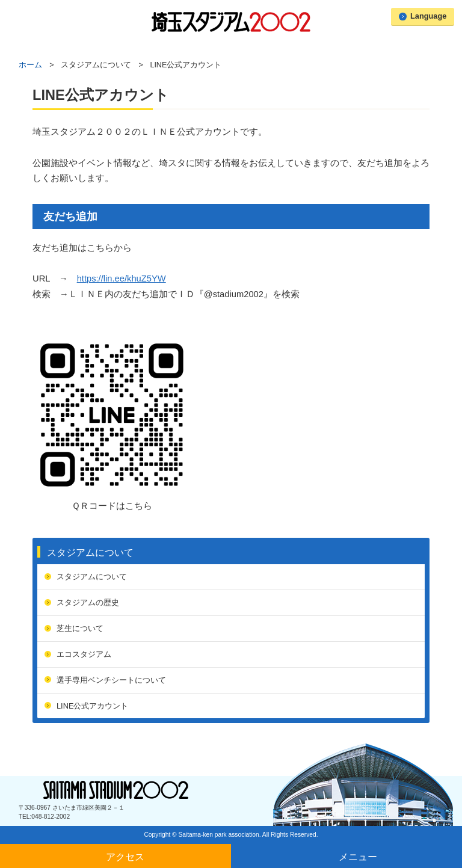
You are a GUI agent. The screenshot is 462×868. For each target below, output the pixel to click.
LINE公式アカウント (92, 706)
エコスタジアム (84, 654)
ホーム (30, 65)
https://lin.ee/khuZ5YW (122, 279)
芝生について (80, 628)
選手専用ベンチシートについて (111, 680)
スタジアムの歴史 (88, 602)
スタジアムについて (90, 553)
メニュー (358, 857)
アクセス (125, 857)
